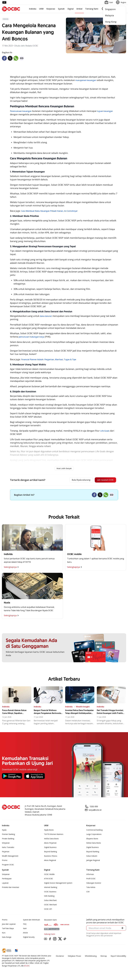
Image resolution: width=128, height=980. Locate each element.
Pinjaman (6, 852)
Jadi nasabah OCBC (103, 480)
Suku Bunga (7, 938)
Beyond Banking (51, 852)
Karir (25, 929)
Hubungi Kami (50, 935)
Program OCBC (8, 865)
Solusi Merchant (50, 901)
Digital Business (50, 848)
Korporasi (51, 9)
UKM (41, 9)
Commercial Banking (94, 831)
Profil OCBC (91, 879)
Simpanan (6, 844)
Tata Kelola (91, 888)
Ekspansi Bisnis (92, 839)
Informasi (90, 875)
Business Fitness (51, 857)
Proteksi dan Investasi (10, 888)
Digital (71, 9)
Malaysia (109, 15)
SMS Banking (49, 897)
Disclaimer (60, 957)
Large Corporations (94, 835)
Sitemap (104, 957)
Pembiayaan (7, 879)
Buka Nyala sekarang (75, 480)
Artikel (79, 9)
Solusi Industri (92, 857)
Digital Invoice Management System (58, 884)
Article (25, 934)
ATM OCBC (49, 879)
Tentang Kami (92, 9)
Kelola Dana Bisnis (51, 839)
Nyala (4, 831)
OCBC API (48, 910)
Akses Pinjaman (50, 844)
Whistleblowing (91, 957)
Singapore (110, 9)
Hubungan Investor (94, 884)
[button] (122, 929)
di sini (27, 966)
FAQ (25, 925)
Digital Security (29, 938)
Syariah (61, 9)
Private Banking (8, 839)
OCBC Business (50, 892)
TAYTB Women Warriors (54, 835)
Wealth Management (10, 857)
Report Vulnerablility (118, 957)
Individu (33, 9)
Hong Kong (111, 22)
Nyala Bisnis (49, 831)
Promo (5, 861)
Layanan (5, 884)
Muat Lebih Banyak (64, 468)
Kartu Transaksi (8, 848)
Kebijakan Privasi (74, 957)
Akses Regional (50, 861)
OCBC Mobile (49, 875)
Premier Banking (8, 835)
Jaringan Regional (93, 861)
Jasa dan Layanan (9, 925)
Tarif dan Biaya (8, 929)
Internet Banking (51, 888)
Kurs (4, 934)
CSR (88, 892)
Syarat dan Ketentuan (31, 921)
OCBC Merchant (50, 905)
